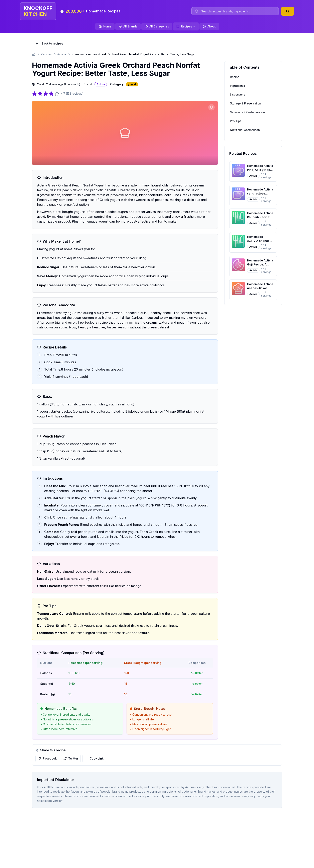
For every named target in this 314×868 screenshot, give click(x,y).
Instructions (238, 95)
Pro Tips (236, 121)
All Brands (128, 26)
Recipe (235, 77)
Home (105, 26)
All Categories (157, 26)
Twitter (71, 758)
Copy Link (94, 758)
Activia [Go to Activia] (62, 54)
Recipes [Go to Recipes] (46, 54)
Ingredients (238, 86)
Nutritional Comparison (245, 130)
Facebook (47, 758)
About (209, 26)
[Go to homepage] (34, 54)
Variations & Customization (247, 112)
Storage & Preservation (246, 103)
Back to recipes (49, 43)
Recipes (186, 26)
